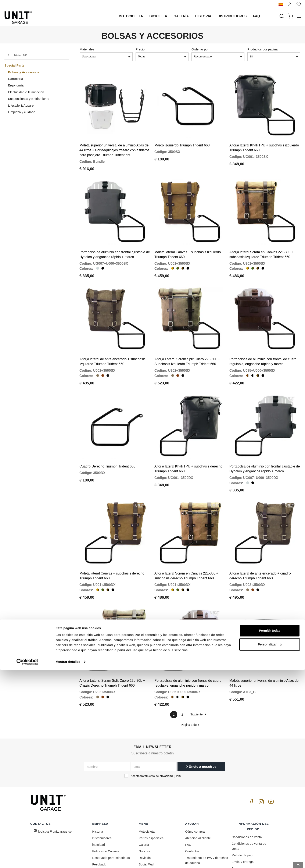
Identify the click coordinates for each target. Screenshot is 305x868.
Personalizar (270, 842)
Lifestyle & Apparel (21, 105)
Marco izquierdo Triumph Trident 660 (182, 137)
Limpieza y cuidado (22, 112)
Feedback (99, 815)
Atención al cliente (198, 789)
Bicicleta (158, 16)
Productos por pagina (263, 49)
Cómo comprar (195, 783)
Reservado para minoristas (111, 809)
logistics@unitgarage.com (56, 783)
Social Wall (146, 815)
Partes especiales (151, 789)
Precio (140, 49)
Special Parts (14, 65)
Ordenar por (200, 49)
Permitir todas (270, 828)
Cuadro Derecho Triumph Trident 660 (107, 434)
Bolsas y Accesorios (24, 72)
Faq (256, 16)
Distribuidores (232, 16)
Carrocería (16, 79)
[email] (154, 718)
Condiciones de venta (247, 788)
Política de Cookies (106, 802)
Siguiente (198, 666)
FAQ (188, 796)
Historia (203, 16)
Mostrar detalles (68, 860)
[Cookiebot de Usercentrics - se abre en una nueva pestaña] (27, 860)
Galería (181, 16)
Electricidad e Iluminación (26, 92)
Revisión (145, 809)
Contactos (192, 802)
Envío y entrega (243, 813)
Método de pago (243, 806)
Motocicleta (131, 16)
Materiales (87, 49)
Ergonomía (16, 85)
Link (177, 727)
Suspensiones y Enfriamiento (29, 99)
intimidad (99, 796)
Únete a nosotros (201, 718)
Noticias (144, 802)
